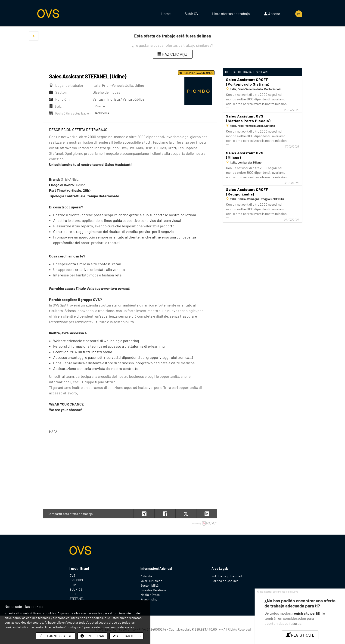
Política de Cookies (225, 581)
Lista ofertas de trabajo (231, 14)
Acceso (272, 14)
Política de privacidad (227, 576)
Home (166, 14)
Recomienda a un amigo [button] (196, 73)
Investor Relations (153, 590)
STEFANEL (77, 599)
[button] (34, 36)
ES (299, 14)
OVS (72, 575)
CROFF (74, 594)
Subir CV (191, 14)
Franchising (149, 599)
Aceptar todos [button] (126, 636)
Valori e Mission (151, 581)
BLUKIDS (76, 589)
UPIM (73, 585)
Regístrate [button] (300, 635)
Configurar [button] (92, 636)
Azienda (146, 576)
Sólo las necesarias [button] (55, 636)
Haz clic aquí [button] (173, 54)
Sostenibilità (149, 585)
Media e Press (150, 595)
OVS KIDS (76, 580)
